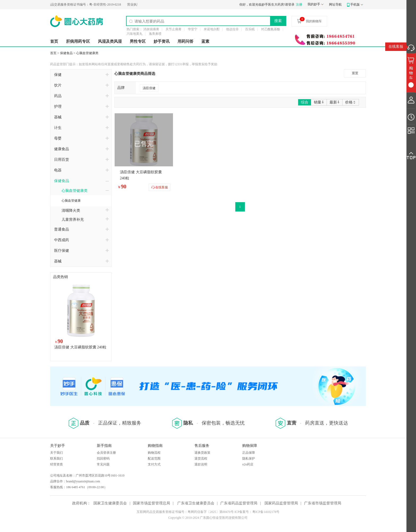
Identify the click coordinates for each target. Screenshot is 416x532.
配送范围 (154, 459)
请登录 (290, 5)
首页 (54, 41)
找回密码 (103, 459)
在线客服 (396, 47)
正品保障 (249, 453)
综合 (305, 102)
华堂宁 (193, 29)
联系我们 (57, 459)
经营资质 (57, 464)
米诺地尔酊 (212, 29)
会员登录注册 (106, 453)
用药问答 (185, 41)
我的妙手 (314, 4)
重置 (355, 73)
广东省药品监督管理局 (239, 503)
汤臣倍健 (149, 88)
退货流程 (201, 459)
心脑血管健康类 (87, 53)
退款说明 (201, 464)
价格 (351, 102)
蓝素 (205, 41)
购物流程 (154, 453)
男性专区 (138, 41)
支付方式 (154, 464)
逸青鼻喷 (155, 34)
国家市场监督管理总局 (151, 503)
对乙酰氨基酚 (271, 29)
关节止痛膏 (174, 29)
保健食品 (66, 53)
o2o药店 (248, 464)
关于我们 (57, 453)
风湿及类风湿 (110, 41)
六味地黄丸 (135, 34)
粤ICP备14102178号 (266, 512)
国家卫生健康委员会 (110, 503)
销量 (319, 102)
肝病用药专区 (78, 41)
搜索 (278, 21)
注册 (299, 5)
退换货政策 (202, 453)
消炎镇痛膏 (151, 29)
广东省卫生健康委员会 (196, 503)
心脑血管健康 (71, 201)
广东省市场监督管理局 (323, 503)
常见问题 (103, 464)
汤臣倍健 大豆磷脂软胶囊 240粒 (80, 347)
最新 (335, 102)
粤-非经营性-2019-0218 (81, 5)
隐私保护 (249, 459)
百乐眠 (250, 29)
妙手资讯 (162, 41)
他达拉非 (232, 29)
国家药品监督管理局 (281, 503)
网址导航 (335, 5)
